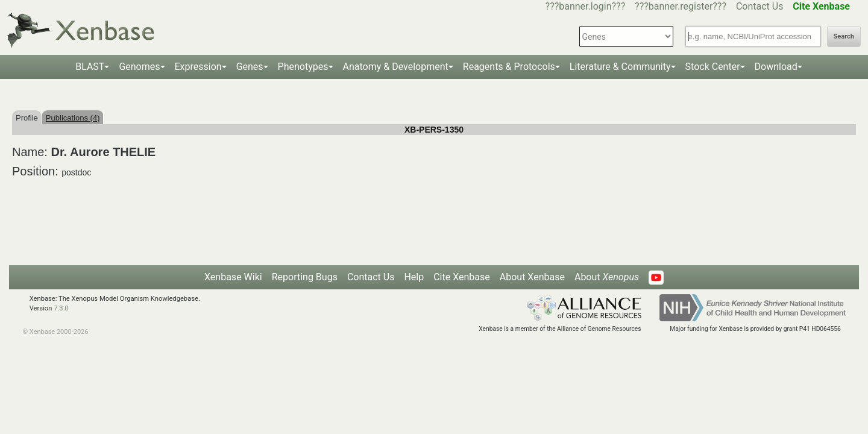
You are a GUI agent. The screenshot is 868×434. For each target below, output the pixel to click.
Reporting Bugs (305, 277)
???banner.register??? (681, 6)
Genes (250, 67)
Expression (198, 67)
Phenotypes (303, 67)
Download (776, 67)
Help (414, 277)
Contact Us (760, 6)
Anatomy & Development (396, 67)
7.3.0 (61, 308)
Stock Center (713, 67)
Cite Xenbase (462, 277)
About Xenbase (532, 277)
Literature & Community (620, 67)
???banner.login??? (586, 6)
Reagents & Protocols (509, 67)
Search (844, 36)
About (607, 277)
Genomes (139, 67)
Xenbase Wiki (233, 277)
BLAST (90, 67)
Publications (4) (73, 118)
